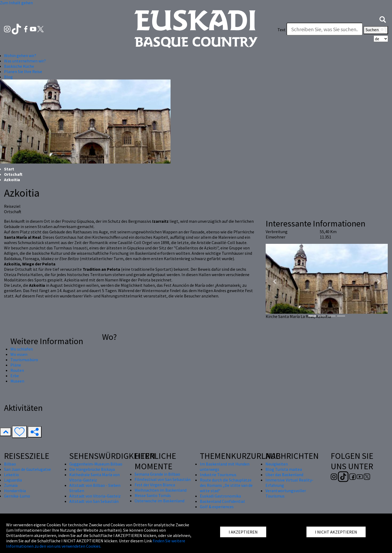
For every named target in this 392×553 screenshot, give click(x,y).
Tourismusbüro (24, 360)
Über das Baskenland (284, 475)
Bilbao (10, 464)
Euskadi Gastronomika (220, 496)
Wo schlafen (22, 349)
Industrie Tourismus (218, 475)
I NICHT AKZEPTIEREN (336, 532)
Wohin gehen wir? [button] (20, 55)
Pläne (16, 365)
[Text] (325, 29)
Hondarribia (15, 491)
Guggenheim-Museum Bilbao (96, 464)
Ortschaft (13, 174)
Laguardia (13, 480)
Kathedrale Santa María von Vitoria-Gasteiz (94, 477)
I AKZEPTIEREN (243, 532)
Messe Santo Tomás (153, 495)
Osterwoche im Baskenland (159, 501)
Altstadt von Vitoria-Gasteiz (95, 496)
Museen (17, 381)
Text (282, 30)
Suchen (376, 30)
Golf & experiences (217, 507)
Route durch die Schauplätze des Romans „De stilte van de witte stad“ (226, 485)
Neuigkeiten (277, 464)
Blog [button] (8, 77)
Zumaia (11, 485)
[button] (383, 19)
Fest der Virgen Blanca (155, 485)
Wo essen (19, 354)
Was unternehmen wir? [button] (25, 61)
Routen (17, 370)
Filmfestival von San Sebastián (163, 479)
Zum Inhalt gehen (16, 3)
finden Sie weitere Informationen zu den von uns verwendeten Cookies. (96, 543)
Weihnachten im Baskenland (161, 490)
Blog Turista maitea (284, 469)
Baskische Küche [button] (19, 66)
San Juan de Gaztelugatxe (27, 469)
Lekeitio (11, 475)
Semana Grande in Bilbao (157, 474)
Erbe (15, 376)
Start (9, 169)
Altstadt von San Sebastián (94, 501)
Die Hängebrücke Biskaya (92, 469)
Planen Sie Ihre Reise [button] (23, 71)
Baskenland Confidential (222, 501)
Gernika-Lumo (17, 496)
